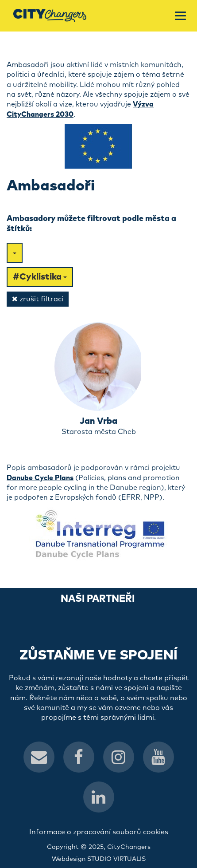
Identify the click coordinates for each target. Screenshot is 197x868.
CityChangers (129, 847)
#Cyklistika (40, 277)
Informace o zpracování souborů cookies (99, 832)
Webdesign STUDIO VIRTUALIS (99, 859)
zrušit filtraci (38, 299)
